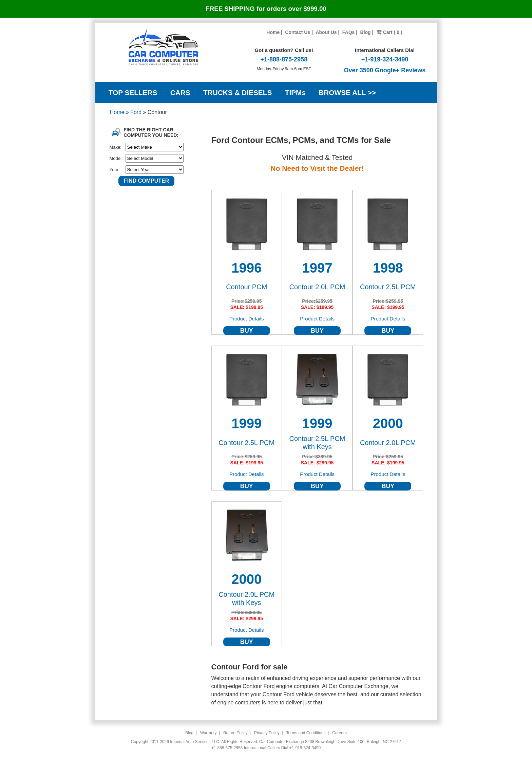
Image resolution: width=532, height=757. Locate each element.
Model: (116, 158)
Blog (366, 32)
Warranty (208, 733)
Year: (115, 170)
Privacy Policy (267, 733)
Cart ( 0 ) (389, 32)
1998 (388, 268)
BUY (247, 331)
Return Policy (235, 733)
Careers (339, 733)
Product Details (247, 319)
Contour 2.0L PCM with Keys (246, 598)
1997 (317, 268)
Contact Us (298, 32)
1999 (246, 423)
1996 (246, 268)
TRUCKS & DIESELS (237, 93)
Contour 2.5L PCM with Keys (317, 443)
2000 (388, 423)
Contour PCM (246, 287)
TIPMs (295, 93)
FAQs (349, 32)
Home (273, 32)
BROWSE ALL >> (347, 93)
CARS (180, 93)
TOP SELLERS (133, 93)
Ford (137, 112)
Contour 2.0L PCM (317, 287)
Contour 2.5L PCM (388, 287)
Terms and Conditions (306, 733)
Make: (116, 147)
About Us (326, 32)
